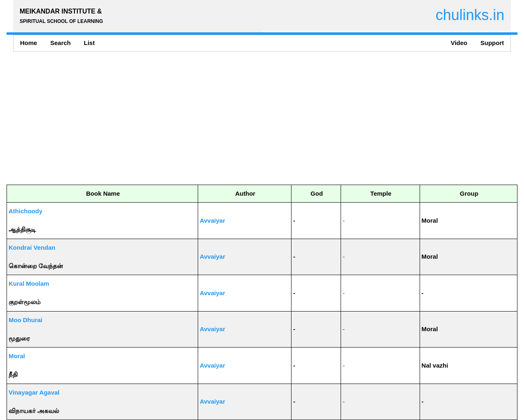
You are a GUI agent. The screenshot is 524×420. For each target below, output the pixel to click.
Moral (17, 356)
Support (492, 43)
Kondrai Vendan (32, 247)
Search (61, 43)
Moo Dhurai (26, 320)
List (89, 43)
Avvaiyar (212, 220)
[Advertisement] (252, 118)
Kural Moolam (29, 283)
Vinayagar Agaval (34, 392)
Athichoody (26, 211)
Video (459, 43)
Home (29, 43)
